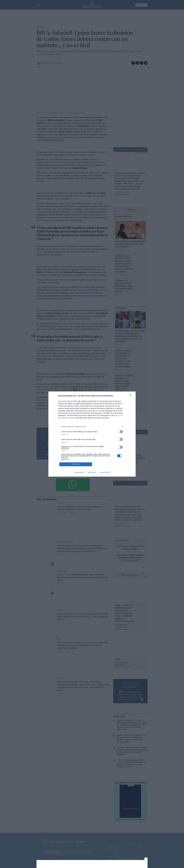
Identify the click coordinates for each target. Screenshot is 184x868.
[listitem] (92, 427)
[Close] (131, 396)
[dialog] (92, 434)
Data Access (92, 472)
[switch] (120, 432)
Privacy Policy (105, 472)
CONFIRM (76, 464)
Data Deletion (79, 472)
